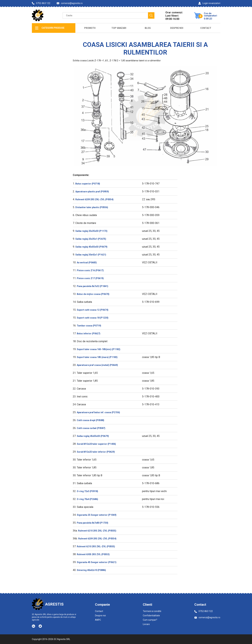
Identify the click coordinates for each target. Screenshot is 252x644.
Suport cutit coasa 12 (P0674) (93, 310)
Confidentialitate (151, 616)
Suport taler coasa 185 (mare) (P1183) (97, 357)
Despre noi (100, 616)
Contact (206, 28)
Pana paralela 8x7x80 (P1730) (93, 523)
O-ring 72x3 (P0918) (87, 491)
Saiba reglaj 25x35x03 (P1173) (91, 231)
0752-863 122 (41, 3)
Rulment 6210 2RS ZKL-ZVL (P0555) (97, 531)
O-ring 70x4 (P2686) (87, 499)
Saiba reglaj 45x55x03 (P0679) (91, 247)
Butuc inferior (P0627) (89, 334)
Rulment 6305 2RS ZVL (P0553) (93, 554)
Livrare (146, 624)
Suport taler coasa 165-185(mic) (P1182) (99, 349)
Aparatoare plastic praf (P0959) (92, 192)
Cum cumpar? (150, 620)
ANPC (98, 620)
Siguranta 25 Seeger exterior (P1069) (97, 515)
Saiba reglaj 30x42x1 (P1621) (91, 255)
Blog (148, 28)
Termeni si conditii (152, 611)
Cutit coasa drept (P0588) (90, 420)
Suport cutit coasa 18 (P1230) (93, 318)
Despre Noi (177, 28)
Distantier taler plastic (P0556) (92, 207)
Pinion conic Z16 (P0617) (90, 270)
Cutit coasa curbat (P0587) (91, 428)
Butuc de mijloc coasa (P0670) (93, 294)
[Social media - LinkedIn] (34, 626)
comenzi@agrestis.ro (70, 3)
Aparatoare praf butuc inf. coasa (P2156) (98, 412)
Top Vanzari (119, 28)
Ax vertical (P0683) (87, 263)
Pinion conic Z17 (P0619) (90, 278)
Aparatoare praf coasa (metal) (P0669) (97, 365)
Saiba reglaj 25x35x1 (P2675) (91, 239)
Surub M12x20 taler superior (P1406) (96, 444)
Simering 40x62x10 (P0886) (91, 570)
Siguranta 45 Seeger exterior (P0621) (97, 562)
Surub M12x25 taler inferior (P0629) (96, 452)
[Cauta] (151, 15)
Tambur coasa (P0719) (89, 326)
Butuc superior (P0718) (88, 184)
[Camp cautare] (105, 15)
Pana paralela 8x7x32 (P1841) (93, 286)
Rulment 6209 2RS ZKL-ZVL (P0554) (94, 199)
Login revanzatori (209, 3)
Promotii (90, 28)
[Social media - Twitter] (40, 626)
